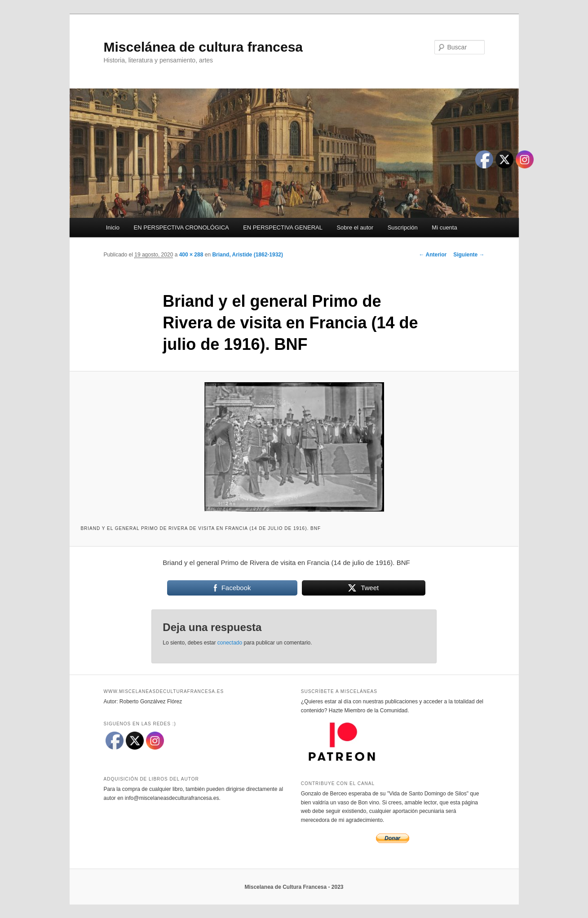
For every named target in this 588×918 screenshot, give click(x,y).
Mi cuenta (444, 227)
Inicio (113, 227)
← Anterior (433, 255)
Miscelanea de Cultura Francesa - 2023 (294, 887)
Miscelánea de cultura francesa (203, 47)
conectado (230, 643)
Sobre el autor (355, 227)
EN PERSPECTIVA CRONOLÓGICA (181, 227)
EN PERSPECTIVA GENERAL (283, 227)
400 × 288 (191, 255)
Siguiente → (469, 255)
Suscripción (403, 227)
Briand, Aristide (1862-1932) (248, 255)
